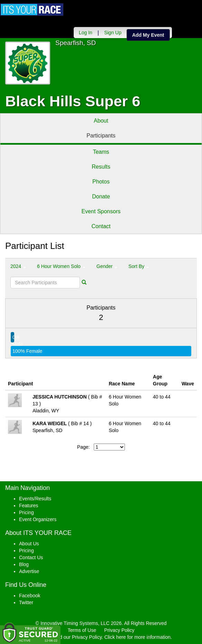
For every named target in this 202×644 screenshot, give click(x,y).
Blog (24, 564)
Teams (101, 152)
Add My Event (148, 35)
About (101, 121)
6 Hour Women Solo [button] (61, 266)
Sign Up (112, 33)
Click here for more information (137, 637)
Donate (101, 196)
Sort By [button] (139, 266)
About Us (29, 544)
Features (29, 506)
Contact (101, 226)
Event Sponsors (101, 211)
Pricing (26, 512)
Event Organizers (38, 519)
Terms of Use (82, 630)
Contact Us (31, 557)
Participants (101, 136)
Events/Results (35, 499)
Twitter (26, 602)
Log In (85, 33)
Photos (101, 182)
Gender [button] (107, 266)
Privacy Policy (119, 630)
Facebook (30, 596)
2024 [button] (18, 266)
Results (101, 167)
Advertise (29, 571)
